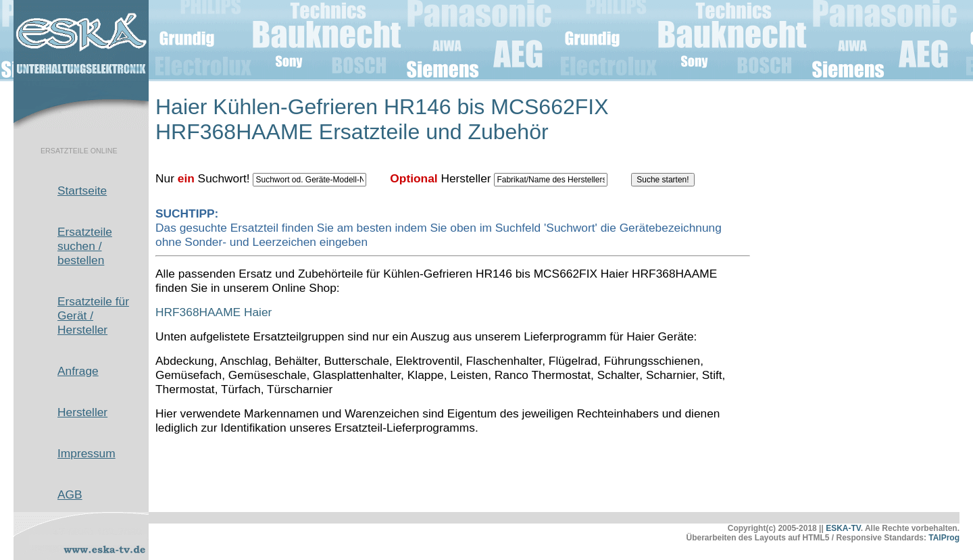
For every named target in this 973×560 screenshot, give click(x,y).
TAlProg (944, 538)
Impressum (86, 453)
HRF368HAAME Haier (214, 312)
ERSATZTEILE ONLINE (79, 151)
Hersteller (82, 412)
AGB (70, 494)
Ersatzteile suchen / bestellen (85, 246)
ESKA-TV (843, 528)
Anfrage (78, 371)
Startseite (82, 190)
